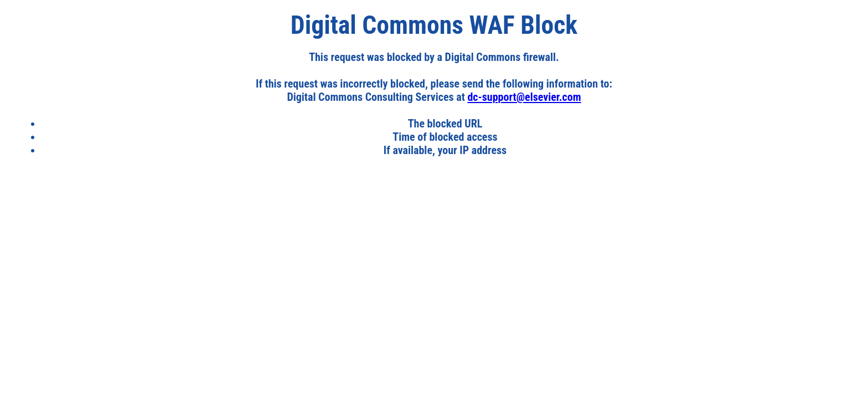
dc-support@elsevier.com (524, 97)
